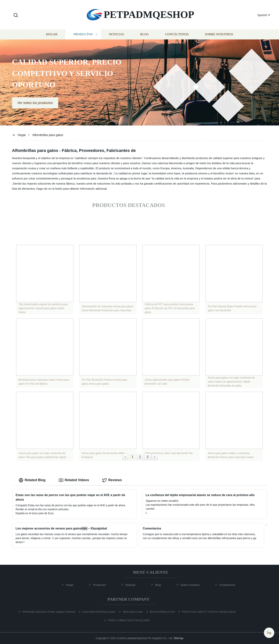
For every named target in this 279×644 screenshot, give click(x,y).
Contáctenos (177, 35)
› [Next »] (155, 457)
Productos (83, 35)
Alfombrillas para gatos (48, 135)
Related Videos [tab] (74, 480)
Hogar (52, 35)
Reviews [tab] (112, 480)
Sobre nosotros (219, 35)
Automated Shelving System (97, 612)
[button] (16, 15)
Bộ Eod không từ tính (161, 612)
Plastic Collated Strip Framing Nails (127, 620)
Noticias (116, 35)
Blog (145, 35)
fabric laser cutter (131, 612)
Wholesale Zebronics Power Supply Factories (47, 612)
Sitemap (178, 638)
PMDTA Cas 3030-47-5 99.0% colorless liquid (207, 612)
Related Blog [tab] (32, 480)
